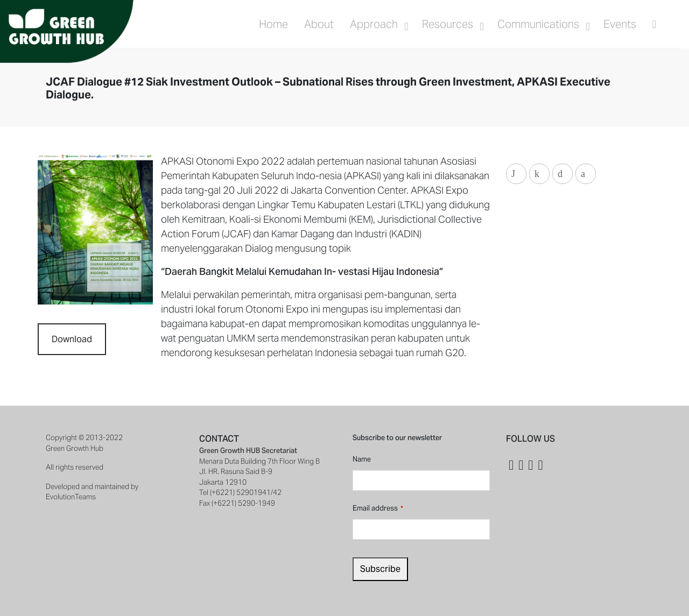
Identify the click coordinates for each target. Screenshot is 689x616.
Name (362, 459)
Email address (378, 508)
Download (72, 339)
